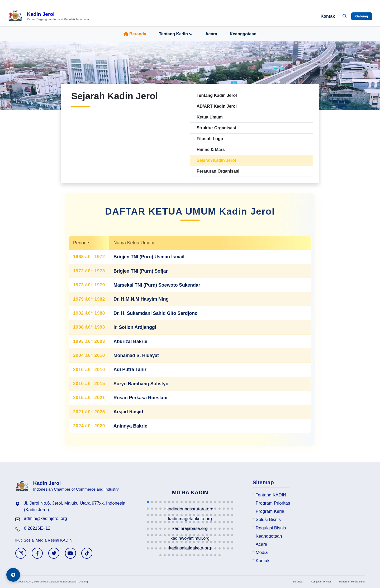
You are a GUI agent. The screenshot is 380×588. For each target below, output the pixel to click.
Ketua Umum (210, 117)
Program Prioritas (273, 503)
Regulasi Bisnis (271, 528)
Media (262, 553)
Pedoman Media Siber (352, 582)
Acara (211, 34)
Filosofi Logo (210, 139)
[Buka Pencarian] (345, 16)
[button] (148, 502)
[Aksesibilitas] (13, 575)
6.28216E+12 (37, 528)
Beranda (135, 34)
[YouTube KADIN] (70, 553)
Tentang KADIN (271, 495)
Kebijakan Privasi (321, 582)
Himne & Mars (211, 150)
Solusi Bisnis (268, 520)
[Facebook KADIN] (37, 553)
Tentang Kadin (176, 34)
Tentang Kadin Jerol (217, 95)
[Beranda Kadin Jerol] (48, 16)
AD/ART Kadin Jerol (217, 106)
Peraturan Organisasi (218, 171)
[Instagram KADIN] (21, 553)
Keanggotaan (243, 34)
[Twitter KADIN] (54, 553)
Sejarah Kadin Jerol (216, 160)
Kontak (328, 16)
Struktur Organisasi (216, 128)
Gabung (362, 16)
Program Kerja (270, 511)
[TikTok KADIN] (87, 553)
